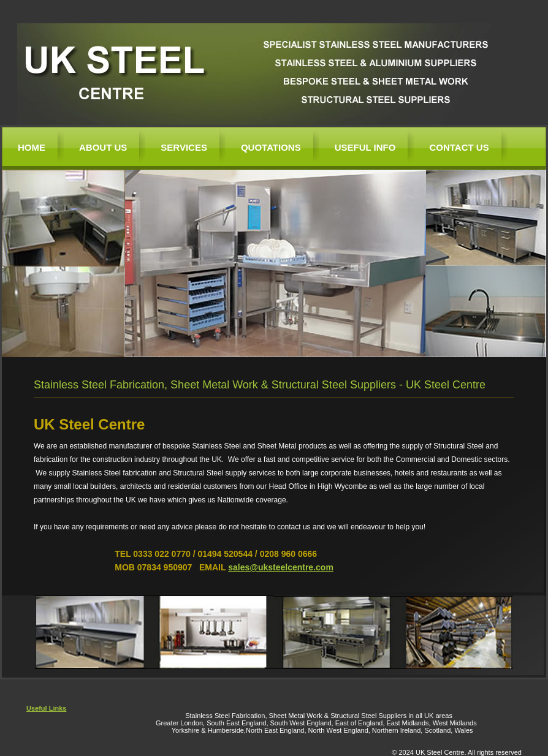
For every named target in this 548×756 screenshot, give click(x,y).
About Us (103, 147)
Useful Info (365, 147)
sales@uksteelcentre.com (281, 567)
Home (32, 147)
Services (184, 147)
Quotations (271, 147)
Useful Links (46, 708)
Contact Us (459, 147)
